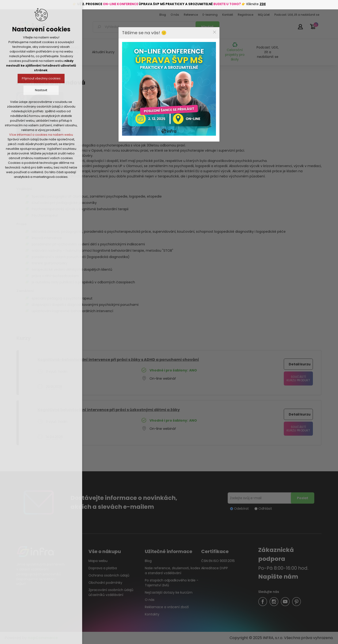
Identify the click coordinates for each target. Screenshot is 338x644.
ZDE (263, 4)
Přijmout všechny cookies (41, 78)
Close (215, 32)
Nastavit (41, 90)
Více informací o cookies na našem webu (41, 135)
